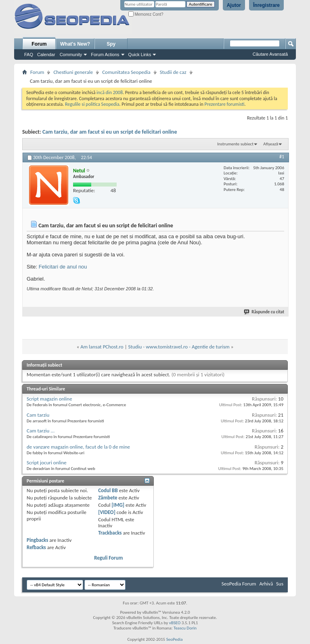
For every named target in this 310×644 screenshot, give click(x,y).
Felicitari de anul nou (63, 267)
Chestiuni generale (73, 72)
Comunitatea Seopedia (126, 72)
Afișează (271, 144)
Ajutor (234, 5)
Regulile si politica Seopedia (92, 104)
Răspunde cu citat (264, 312)
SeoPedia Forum (239, 584)
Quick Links (140, 55)
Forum (39, 44)
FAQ (29, 55)
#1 (282, 157)
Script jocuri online (47, 463)
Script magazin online (49, 399)
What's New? (75, 44)
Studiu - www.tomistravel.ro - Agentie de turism (179, 347)
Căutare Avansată (270, 54)
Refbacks (36, 547)
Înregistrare (266, 5)
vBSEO (175, 623)
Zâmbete (108, 498)
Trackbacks (110, 533)
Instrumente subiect (235, 144)
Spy (111, 44)
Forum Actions (105, 55)
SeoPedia (175, 639)
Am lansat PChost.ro (102, 347)
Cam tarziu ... (41, 431)
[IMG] (118, 505)
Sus (280, 584)
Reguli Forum (108, 558)
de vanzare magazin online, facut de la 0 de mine (78, 447)
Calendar (46, 55)
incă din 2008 (110, 92)
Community (71, 55)
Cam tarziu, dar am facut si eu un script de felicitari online (110, 132)
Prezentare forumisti (225, 104)
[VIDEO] (107, 512)
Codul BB (108, 490)
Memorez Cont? (146, 14)
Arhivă (266, 584)
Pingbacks (37, 540)
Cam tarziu (38, 415)
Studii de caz (173, 72)
